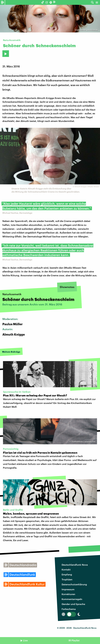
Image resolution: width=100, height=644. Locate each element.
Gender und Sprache (73, 604)
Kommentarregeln (72, 599)
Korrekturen (68, 594)
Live (25, 640)
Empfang (67, 574)
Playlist (76, 640)
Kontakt (66, 569)
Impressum (68, 589)
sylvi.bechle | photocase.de (87, 30)
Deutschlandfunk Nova (75, 565)
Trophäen (67, 579)
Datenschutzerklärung (74, 584)
